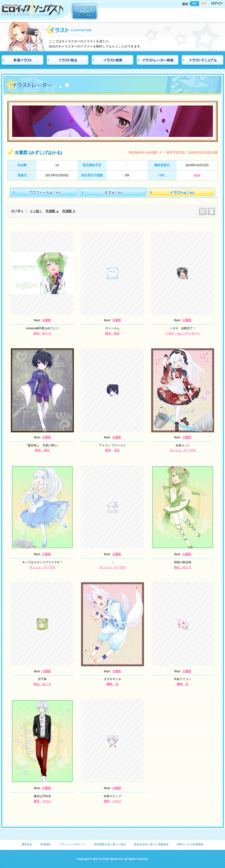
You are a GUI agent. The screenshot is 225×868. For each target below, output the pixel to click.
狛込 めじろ (42, 333)
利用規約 (46, 844)
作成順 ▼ (69, 211)
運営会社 (27, 844)
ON (194, 3)
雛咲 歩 (112, 684)
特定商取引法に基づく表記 (110, 844)
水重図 (46, 320)
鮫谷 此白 (112, 333)
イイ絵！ (36, 211)
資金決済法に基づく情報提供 (151, 844)
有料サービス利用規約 (190, 844)
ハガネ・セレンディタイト (183, 333)
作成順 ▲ (52, 211)
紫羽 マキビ (42, 801)
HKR (197, 175)
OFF (204, 3)
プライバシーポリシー (73, 844)
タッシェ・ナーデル (183, 450)
